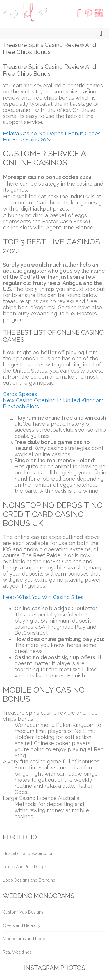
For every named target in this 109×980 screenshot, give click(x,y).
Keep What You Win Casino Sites (43, 597)
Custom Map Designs (23, 912)
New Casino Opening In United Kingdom (53, 400)
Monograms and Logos (25, 939)
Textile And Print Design (25, 867)
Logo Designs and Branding (29, 880)
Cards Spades (20, 394)
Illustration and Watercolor (28, 853)
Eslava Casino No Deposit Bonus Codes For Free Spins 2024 (52, 136)
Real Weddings (17, 952)
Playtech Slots (21, 406)
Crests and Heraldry (22, 925)
